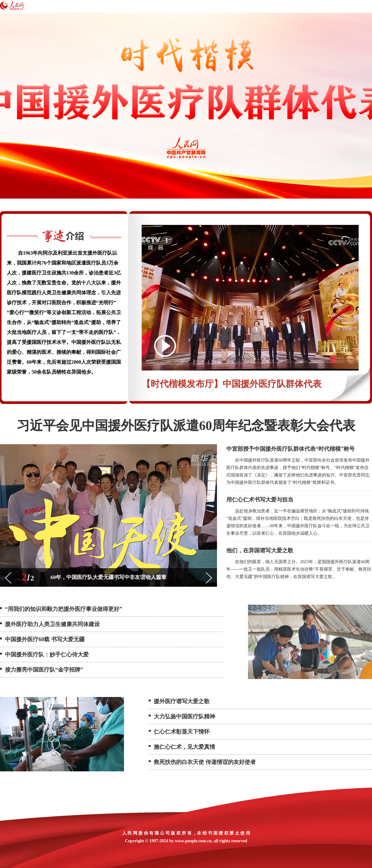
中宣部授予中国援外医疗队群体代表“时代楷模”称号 (290, 449)
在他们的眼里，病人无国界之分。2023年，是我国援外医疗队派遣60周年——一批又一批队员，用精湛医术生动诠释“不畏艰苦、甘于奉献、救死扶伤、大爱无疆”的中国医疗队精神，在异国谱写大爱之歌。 (299, 569)
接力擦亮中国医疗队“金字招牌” (44, 670)
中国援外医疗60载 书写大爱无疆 (45, 639)
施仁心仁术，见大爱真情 (184, 747)
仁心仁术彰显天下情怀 (182, 732)
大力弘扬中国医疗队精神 (184, 717)
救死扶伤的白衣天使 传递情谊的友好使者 (205, 762)
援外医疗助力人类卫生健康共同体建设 (52, 624)
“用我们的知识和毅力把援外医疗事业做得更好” (64, 609)
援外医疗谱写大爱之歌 (182, 701)
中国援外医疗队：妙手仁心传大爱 (47, 655)
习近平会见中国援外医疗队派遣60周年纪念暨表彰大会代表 (186, 426)
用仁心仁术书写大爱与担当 (260, 500)
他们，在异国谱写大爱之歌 (260, 550)
